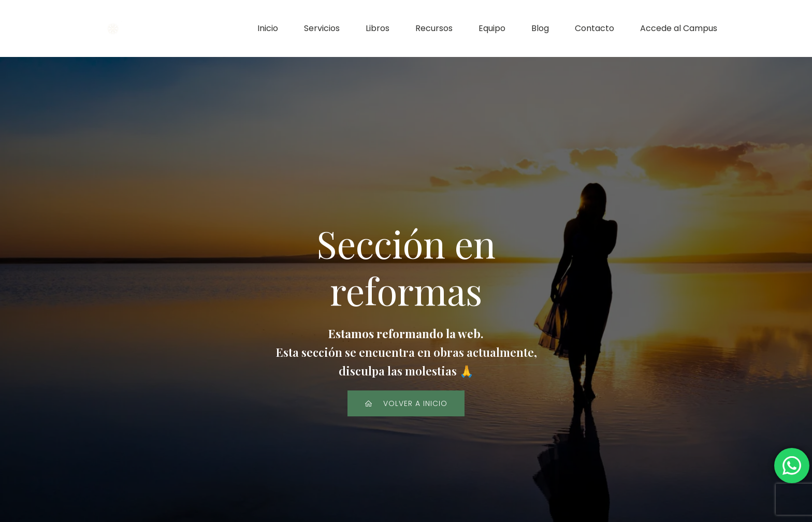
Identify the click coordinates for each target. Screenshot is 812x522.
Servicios (322, 28)
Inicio (268, 28)
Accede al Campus (679, 28)
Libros (378, 28)
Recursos (434, 28)
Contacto (594, 28)
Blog (540, 28)
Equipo (492, 28)
